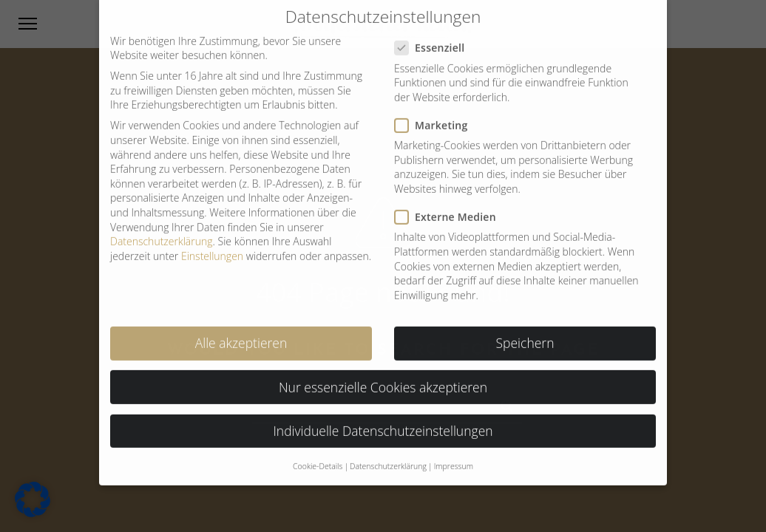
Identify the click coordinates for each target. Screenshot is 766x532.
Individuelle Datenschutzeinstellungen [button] (383, 423)
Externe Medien (451, 209)
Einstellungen (212, 248)
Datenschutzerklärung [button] (388, 458)
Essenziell (435, 40)
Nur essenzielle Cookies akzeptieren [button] (383, 378)
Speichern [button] (525, 335)
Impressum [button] (454, 458)
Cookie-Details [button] (318, 458)
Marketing (437, 117)
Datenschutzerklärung (162, 233)
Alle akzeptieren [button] (241, 335)
